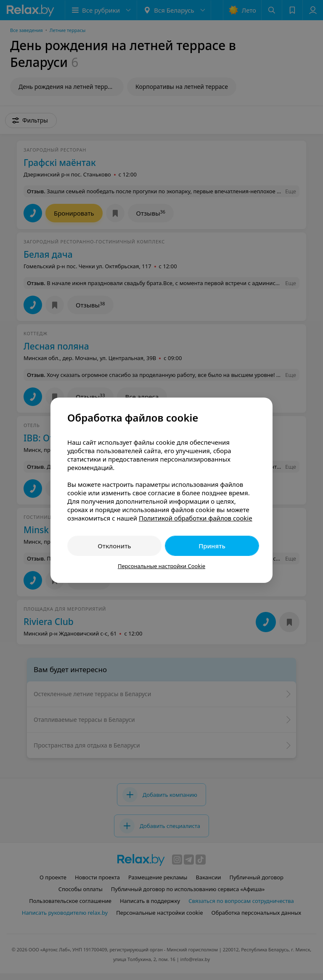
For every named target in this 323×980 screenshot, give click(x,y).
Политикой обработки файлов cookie (196, 518)
